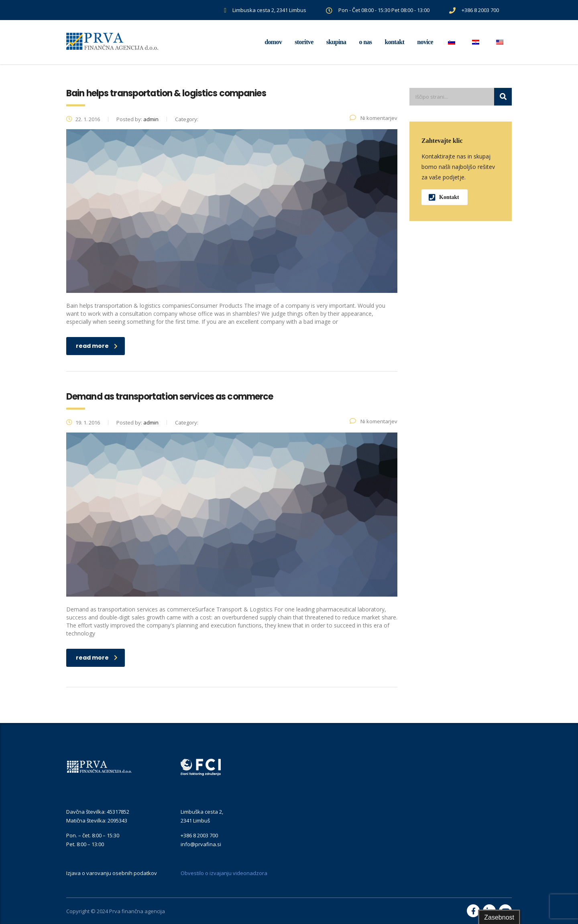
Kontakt (394, 42)
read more (97, 346)
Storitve (304, 42)
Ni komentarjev (373, 118)
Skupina (336, 42)
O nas (365, 42)
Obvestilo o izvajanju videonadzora (224, 873)
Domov (273, 42)
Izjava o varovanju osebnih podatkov (112, 873)
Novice (425, 42)
